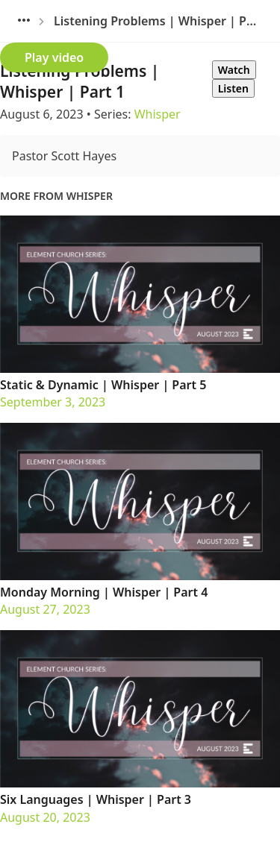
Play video (54, 57)
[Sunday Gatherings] (24, 21)
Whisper (158, 114)
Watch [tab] (234, 70)
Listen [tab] (233, 88)
